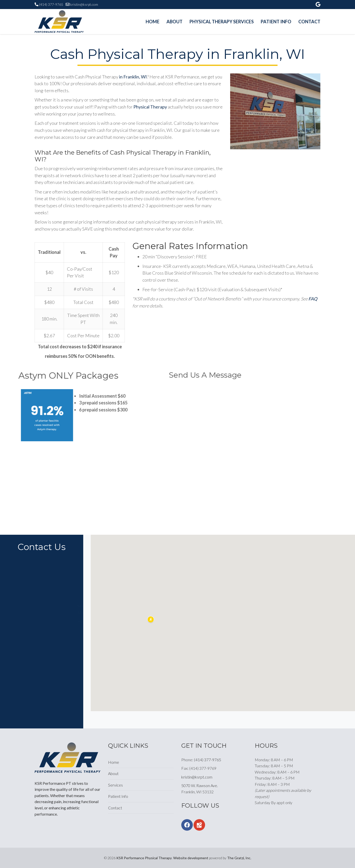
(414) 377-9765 (51, 4)
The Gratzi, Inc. (239, 858)
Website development (191, 858)
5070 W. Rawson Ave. (200, 785)
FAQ (313, 299)
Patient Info (276, 22)
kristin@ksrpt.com (84, 4)
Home (153, 22)
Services (115, 785)
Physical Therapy (150, 107)
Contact (309, 22)
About (174, 22)
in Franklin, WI (133, 77)
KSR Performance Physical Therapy (144, 858)
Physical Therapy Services (222, 22)
